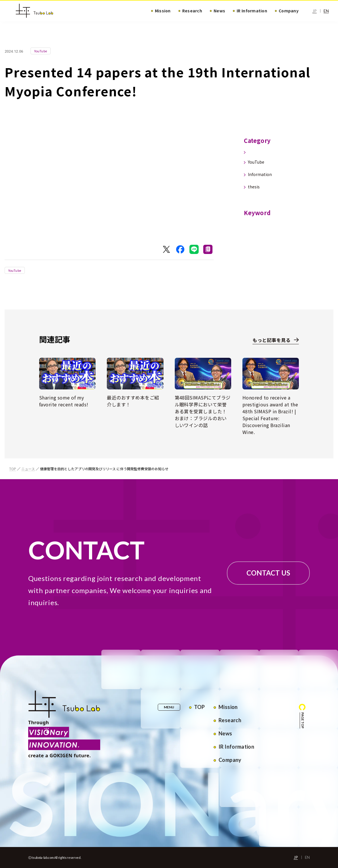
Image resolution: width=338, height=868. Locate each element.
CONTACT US (268, 573)
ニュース (28, 469)
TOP (13, 469)
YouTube (15, 270)
